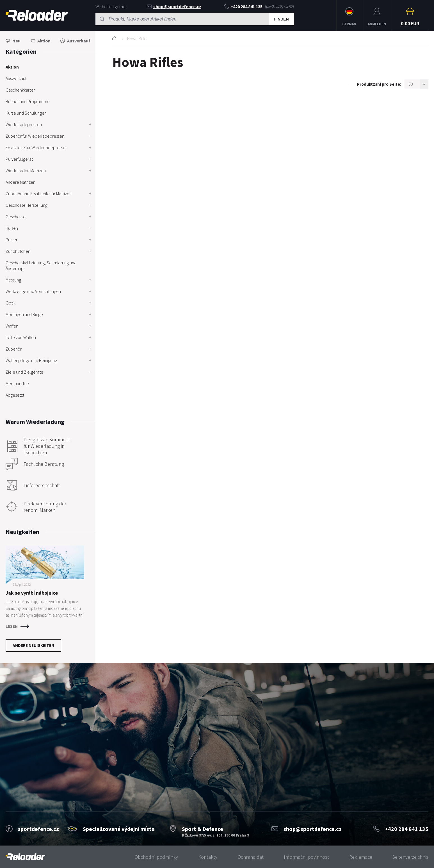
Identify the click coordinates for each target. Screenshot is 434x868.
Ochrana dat (251, 857)
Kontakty (208, 857)
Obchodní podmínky (156, 857)
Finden (281, 19)
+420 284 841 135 (243, 6)
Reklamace (361, 857)
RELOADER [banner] (37, 15)
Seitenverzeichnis (410, 857)
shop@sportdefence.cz (174, 6)
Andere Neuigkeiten (33, 645)
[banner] (25, 857)
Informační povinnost (306, 857)
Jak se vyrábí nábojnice (32, 593)
